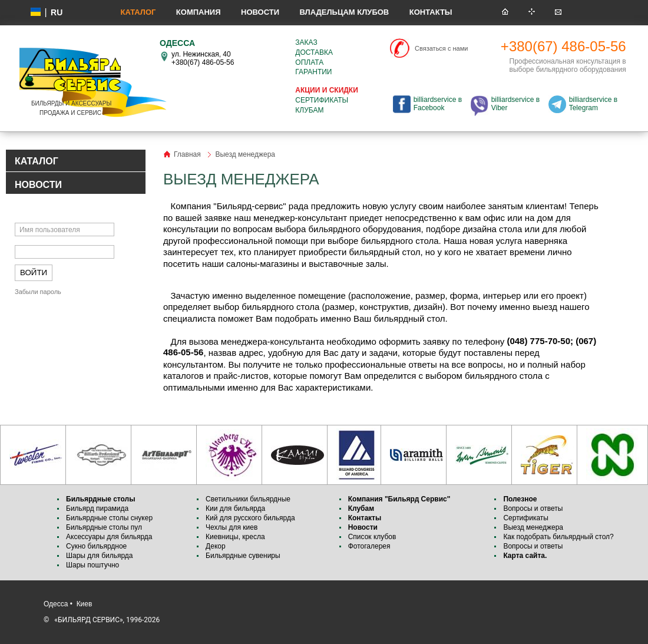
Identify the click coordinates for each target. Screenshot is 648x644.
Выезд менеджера (533, 527)
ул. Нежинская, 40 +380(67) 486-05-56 (203, 58)
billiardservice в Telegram (593, 104)
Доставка (314, 52)
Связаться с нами (441, 48)
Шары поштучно (92, 565)
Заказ (306, 42)
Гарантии (313, 72)
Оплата (309, 62)
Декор (216, 546)
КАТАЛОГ (37, 161)
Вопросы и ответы (533, 508)
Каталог (138, 12)
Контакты (431, 12)
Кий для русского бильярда (250, 518)
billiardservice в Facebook (438, 104)
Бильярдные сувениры (243, 556)
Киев (85, 604)
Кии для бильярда (235, 508)
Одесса (56, 604)
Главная (187, 154)
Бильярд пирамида (97, 508)
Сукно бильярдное (96, 546)
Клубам (309, 110)
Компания (199, 12)
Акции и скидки (326, 90)
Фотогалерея (369, 546)
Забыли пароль (38, 292)
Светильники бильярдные (248, 499)
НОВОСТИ (38, 185)
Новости (260, 12)
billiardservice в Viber (515, 104)
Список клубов (372, 537)
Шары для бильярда (100, 556)
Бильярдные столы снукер (109, 518)
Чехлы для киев (232, 527)
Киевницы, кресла (235, 537)
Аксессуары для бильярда (109, 537)
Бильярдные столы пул (104, 527)
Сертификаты (322, 100)
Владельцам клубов (344, 12)
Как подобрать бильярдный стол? (558, 537)
